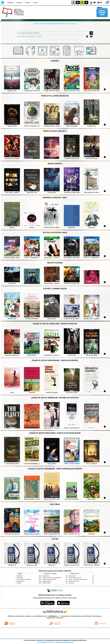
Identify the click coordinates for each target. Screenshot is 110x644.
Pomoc (28, 3)
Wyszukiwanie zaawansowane (26, 36)
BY (86, 2)
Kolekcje (39, 36)
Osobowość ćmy (20, 581)
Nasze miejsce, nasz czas (75, 578)
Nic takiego (72, 583)
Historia (19, 3)
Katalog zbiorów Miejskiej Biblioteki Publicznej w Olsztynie (55, 24)
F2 (100, 2)
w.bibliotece (54, 616)
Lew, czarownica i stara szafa (23, 579)
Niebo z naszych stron (74, 581)
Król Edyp (19, 583)
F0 (91, 2)
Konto (35, 3)
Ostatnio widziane (47, 581)
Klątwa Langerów (47, 583)
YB (82, 2)
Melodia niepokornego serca (49, 579)
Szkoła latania (46, 576)
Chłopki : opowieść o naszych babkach (52, 578)
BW (78, 2)
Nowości (10, 3)
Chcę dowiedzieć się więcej (45, 642)
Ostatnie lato (20, 576)
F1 (95, 2)
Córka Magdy (20, 578)
